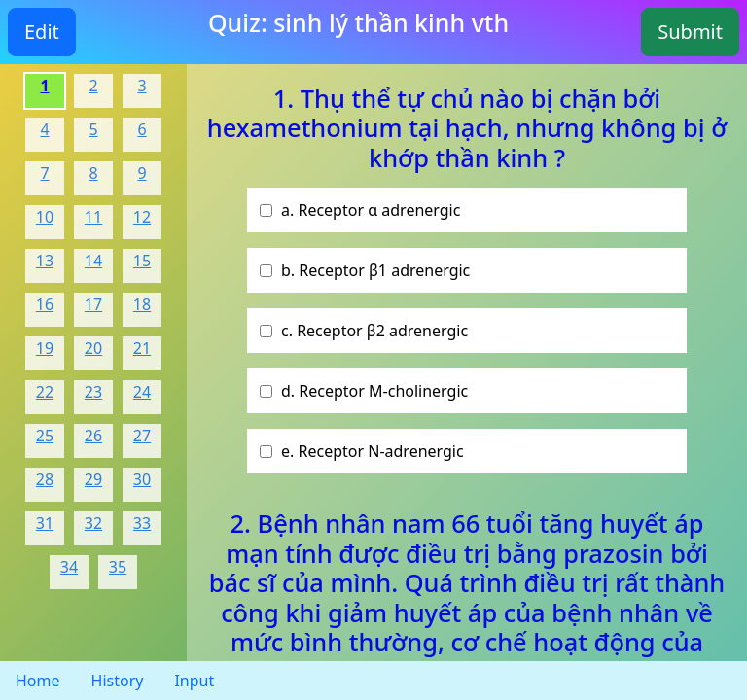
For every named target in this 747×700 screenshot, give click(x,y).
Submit (690, 32)
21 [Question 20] (142, 348)
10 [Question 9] (45, 217)
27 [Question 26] (142, 436)
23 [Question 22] (93, 392)
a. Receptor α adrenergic (371, 210)
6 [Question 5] (142, 129)
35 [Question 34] (118, 567)
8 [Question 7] (93, 173)
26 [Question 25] (93, 436)
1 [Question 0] (44, 86)
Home (38, 681)
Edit (42, 32)
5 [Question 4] (93, 129)
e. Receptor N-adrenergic (373, 451)
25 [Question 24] (45, 436)
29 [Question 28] (93, 479)
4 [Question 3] (44, 129)
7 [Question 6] (44, 173)
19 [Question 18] (45, 348)
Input (194, 681)
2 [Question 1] (93, 86)
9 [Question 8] (142, 173)
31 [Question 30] (45, 523)
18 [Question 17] (142, 304)
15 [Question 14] (142, 261)
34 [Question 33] (69, 567)
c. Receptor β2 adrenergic (374, 331)
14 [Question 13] (93, 261)
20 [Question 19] (93, 348)
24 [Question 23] (142, 392)
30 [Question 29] (142, 479)
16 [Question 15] (45, 304)
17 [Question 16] (93, 304)
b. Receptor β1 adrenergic (375, 270)
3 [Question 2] (142, 86)
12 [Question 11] (142, 217)
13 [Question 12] (45, 261)
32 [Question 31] (93, 523)
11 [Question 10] (93, 217)
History (118, 681)
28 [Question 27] (45, 479)
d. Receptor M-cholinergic (374, 391)
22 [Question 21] (45, 392)
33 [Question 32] (142, 523)
